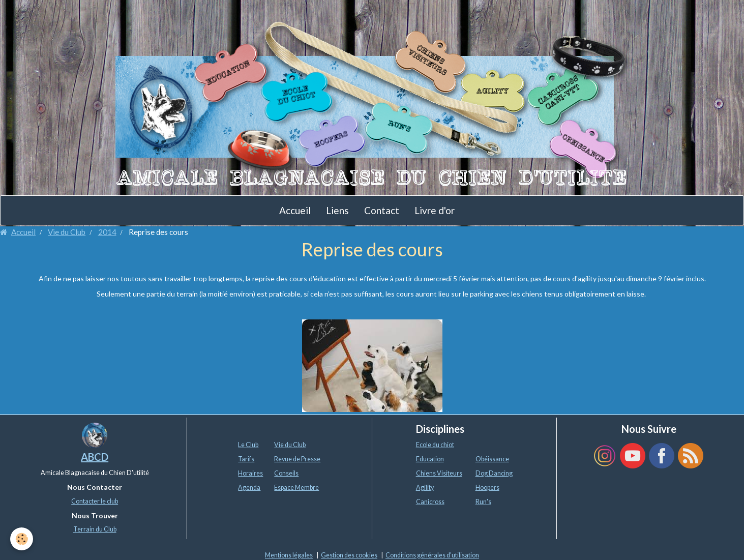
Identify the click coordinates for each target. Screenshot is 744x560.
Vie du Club (67, 232)
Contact (382, 210)
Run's (483, 502)
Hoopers (487, 488)
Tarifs (246, 459)
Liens (337, 210)
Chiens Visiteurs (439, 473)
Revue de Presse (297, 459)
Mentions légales (289, 555)
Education (430, 459)
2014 (107, 232)
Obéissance (492, 459)
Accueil (295, 210)
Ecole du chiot (435, 445)
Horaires (250, 473)
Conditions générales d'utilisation (432, 555)
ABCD (95, 457)
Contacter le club (95, 501)
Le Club (248, 445)
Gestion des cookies (349, 555)
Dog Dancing (494, 473)
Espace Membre (296, 488)
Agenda (249, 488)
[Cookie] (22, 539)
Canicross (430, 502)
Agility (425, 488)
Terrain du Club (95, 529)
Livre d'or (435, 210)
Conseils (286, 473)
